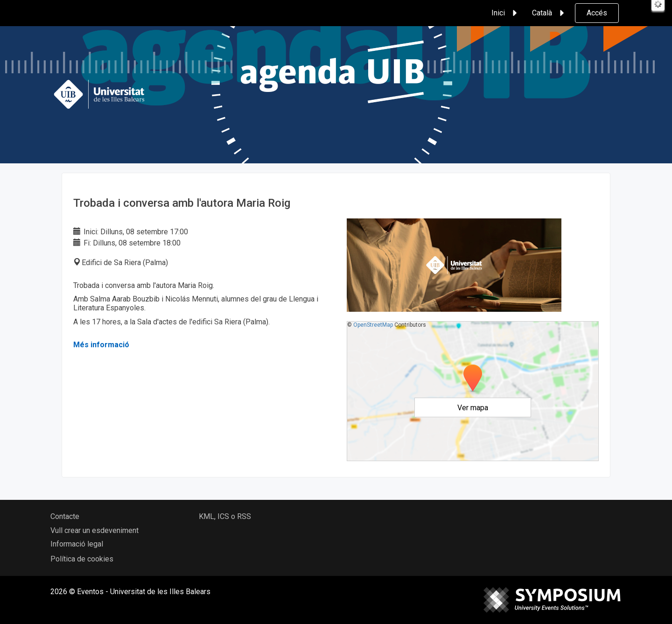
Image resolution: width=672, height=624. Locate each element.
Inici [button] (506, 13)
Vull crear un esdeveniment (94, 530)
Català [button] (549, 13)
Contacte (65, 516)
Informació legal (77, 544)
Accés (597, 13)
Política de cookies (82, 559)
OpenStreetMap (373, 325)
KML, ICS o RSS (225, 516)
